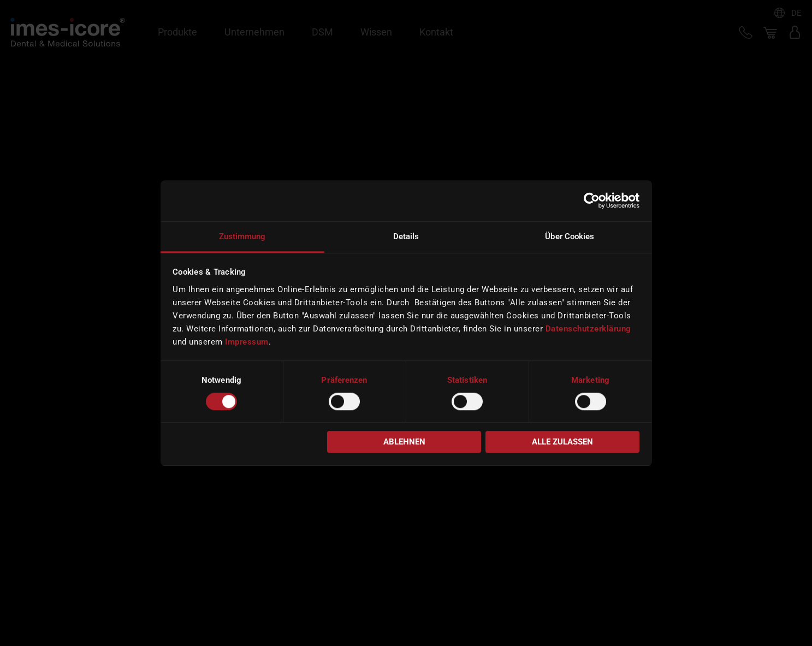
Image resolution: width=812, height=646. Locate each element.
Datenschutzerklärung (588, 329)
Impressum (247, 342)
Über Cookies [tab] (570, 236)
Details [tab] (406, 236)
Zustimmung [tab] (242, 236)
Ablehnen (404, 442)
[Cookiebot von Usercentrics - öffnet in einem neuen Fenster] (592, 200)
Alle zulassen (562, 442)
